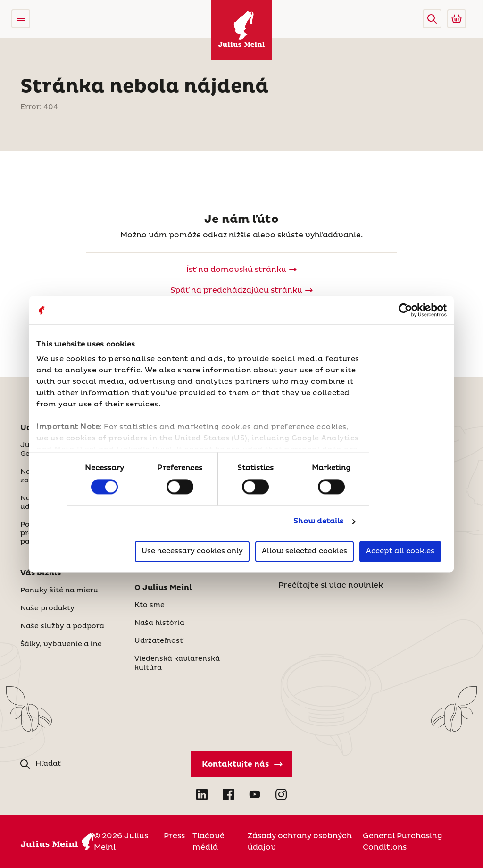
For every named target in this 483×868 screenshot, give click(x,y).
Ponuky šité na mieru (59, 590)
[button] (432, 19)
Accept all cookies (400, 551)
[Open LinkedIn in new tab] (202, 794)
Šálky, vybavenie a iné (61, 644)
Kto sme (150, 605)
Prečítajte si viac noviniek (331, 585)
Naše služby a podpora (62, 626)
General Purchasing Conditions (403, 842)
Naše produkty (47, 608)
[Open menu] (21, 19)
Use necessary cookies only (192, 551)
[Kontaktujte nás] (241, 764)
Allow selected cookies (304, 551)
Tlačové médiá (208, 842)
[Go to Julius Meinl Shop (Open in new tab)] (457, 19)
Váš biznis (41, 573)
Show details (318, 522)
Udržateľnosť (159, 641)
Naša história (159, 623)
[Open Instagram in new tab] (281, 794)
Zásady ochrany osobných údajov (300, 842)
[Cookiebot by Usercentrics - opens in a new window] (405, 310)
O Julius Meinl (163, 588)
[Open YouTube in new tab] (255, 794)
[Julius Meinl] (241, 30)
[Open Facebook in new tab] (228, 794)
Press (174, 836)
